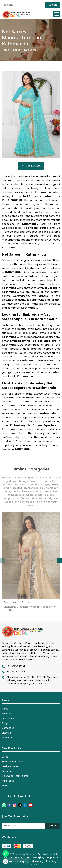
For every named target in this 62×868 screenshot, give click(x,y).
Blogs (5, 723)
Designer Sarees (11, 766)
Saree (17, 50)
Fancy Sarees (9, 771)
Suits (5, 785)
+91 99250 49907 (16, 666)
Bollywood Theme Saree (15, 776)
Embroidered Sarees (18, 604)
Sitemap (6, 733)
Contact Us (8, 728)
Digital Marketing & (35, 861)
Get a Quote (31, 166)
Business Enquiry (16, 862)
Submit (53, 825)
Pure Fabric (8, 781)
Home (6, 50)
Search (53, 5)
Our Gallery (8, 718)
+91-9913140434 (16, 672)
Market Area (9, 737)
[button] (59, 561)
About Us (7, 714)
